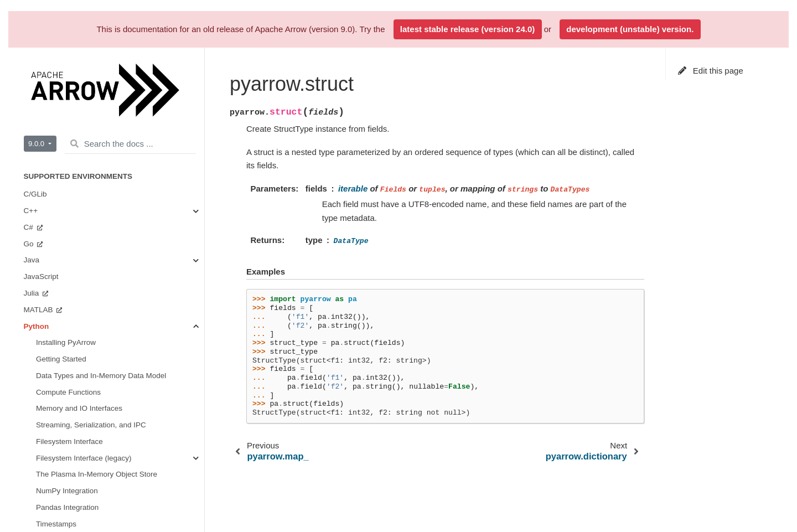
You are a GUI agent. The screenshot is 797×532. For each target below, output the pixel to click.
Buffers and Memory (82, 187)
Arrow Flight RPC (65, 72)
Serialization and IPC (84, 253)
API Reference (61, 138)
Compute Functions (81, 203)
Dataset (62, 319)
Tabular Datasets (64, 56)
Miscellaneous (73, 368)
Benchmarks (57, 402)
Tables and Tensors (81, 237)
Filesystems (68, 303)
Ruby (33, 434)
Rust (33, 451)
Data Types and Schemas (94, 154)
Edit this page (711, 71)
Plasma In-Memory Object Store (102, 336)
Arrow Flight (69, 270)
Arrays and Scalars (80, 171)
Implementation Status (61, 468)
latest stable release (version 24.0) (467, 29)
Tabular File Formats (83, 286)
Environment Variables (73, 122)
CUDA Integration (78, 352)
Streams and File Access (90, 220)
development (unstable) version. (630, 29)
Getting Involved (63, 385)
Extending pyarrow (67, 88)
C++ (32, 509)
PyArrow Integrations (71, 105)
